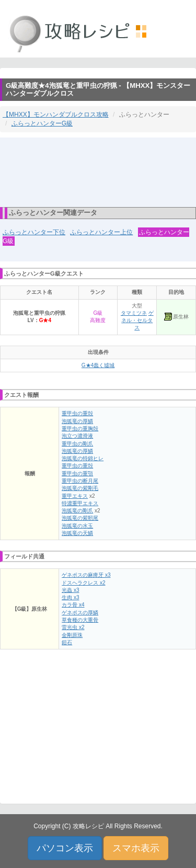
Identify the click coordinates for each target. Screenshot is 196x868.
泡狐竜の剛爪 (77, 511)
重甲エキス (75, 496)
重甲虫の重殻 (77, 413)
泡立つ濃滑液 (77, 436)
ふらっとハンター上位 (101, 232)
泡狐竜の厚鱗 (77, 421)
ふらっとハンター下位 (34, 232)
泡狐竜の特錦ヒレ (83, 458)
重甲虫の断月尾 (80, 481)
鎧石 (67, 642)
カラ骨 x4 (73, 605)
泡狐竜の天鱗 (77, 533)
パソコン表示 (65, 848)
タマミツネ (134, 313)
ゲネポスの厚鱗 (80, 613)
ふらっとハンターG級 (42, 123)
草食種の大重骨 (80, 620)
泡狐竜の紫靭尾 (80, 518)
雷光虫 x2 (73, 627)
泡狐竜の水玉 (77, 526)
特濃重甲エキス (80, 503)
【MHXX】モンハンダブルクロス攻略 (56, 115)
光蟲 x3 (70, 590)
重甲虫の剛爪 (77, 444)
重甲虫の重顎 (77, 473)
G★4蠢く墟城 (98, 365)
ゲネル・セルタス (137, 321)
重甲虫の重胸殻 (80, 429)
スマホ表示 (136, 848)
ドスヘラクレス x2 (83, 583)
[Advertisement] (98, 172)
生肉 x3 (70, 597)
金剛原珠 (72, 635)
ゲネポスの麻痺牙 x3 (86, 575)
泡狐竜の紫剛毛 (80, 488)
